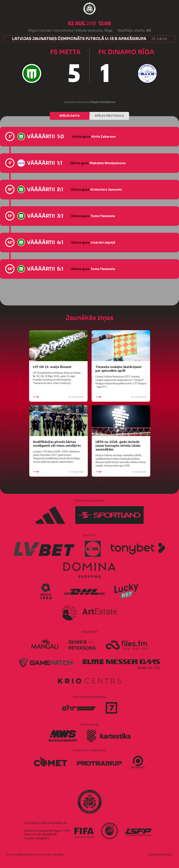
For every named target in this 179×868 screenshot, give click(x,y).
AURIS (169, 855)
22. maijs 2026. (121, 397)
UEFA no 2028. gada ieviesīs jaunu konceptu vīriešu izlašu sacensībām (118, 445)
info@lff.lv (42, 838)
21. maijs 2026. (59, 472)
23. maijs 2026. (58, 397)
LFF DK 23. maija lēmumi (52, 367)
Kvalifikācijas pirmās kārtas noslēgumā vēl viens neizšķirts (57, 444)
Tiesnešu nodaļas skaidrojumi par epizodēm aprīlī (118, 369)
